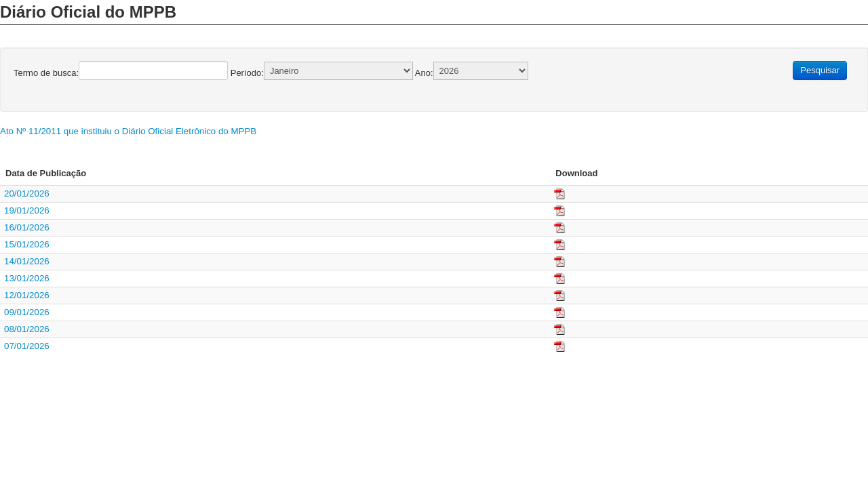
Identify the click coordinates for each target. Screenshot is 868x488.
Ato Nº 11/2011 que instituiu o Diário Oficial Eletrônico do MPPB (128, 131)
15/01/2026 (27, 244)
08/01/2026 (27, 329)
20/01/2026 (27, 194)
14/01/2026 (27, 261)
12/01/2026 (27, 295)
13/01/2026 (27, 278)
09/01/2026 (27, 312)
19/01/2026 (27, 210)
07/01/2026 (27, 346)
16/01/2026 (27, 227)
